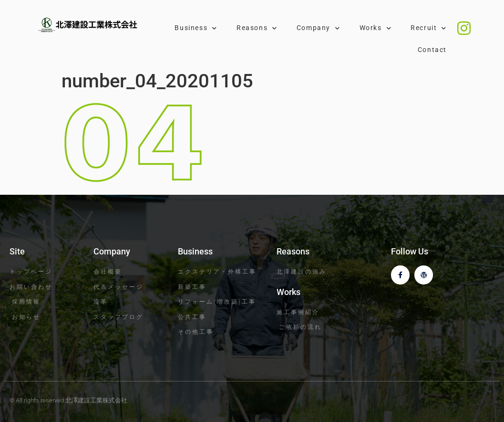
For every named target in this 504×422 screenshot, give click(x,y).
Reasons (257, 28)
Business (196, 28)
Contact (432, 50)
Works (376, 28)
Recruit (429, 28)
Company (319, 28)
